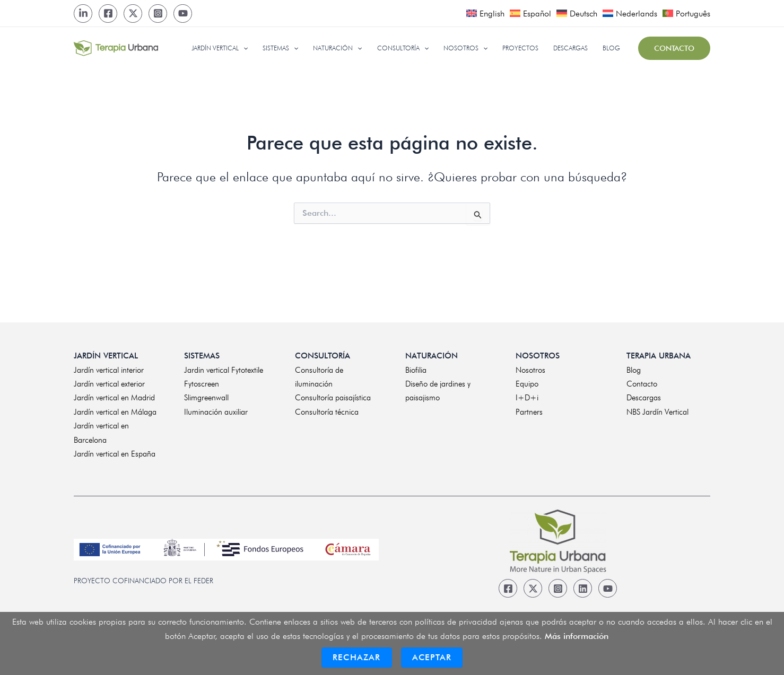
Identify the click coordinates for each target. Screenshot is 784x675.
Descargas (644, 398)
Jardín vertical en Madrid (114, 398)
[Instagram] (158, 14)
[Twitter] (133, 14)
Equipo (527, 384)
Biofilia (416, 370)
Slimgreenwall (206, 398)
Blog (634, 370)
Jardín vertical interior (109, 370)
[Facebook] (108, 14)
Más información (577, 636)
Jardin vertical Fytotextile (224, 370)
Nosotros (530, 370)
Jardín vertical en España (115, 454)
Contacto (642, 384)
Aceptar (432, 657)
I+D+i (527, 398)
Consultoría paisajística (333, 398)
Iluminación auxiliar (216, 412)
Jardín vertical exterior (109, 384)
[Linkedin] (583, 588)
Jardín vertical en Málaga (115, 412)
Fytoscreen (202, 384)
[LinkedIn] (83, 14)
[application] (259, 48)
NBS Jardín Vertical (657, 412)
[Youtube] (183, 14)
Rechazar (357, 657)
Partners (529, 412)
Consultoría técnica (327, 412)
